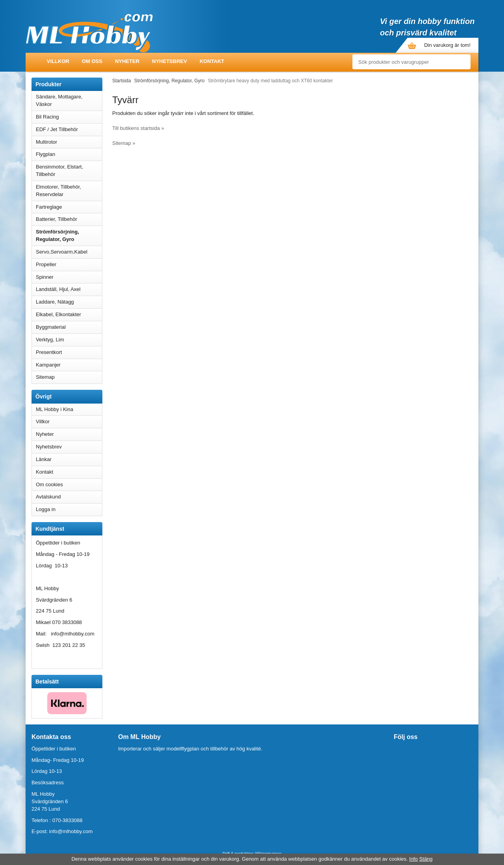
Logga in (46, 509)
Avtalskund (48, 497)
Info (413, 859)
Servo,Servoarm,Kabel (69, 252)
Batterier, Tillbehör (69, 219)
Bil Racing (69, 117)
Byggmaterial (69, 327)
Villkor (58, 61)
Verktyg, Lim (69, 340)
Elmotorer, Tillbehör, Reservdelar (69, 191)
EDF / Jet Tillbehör (69, 129)
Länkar (44, 459)
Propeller (69, 264)
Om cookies (49, 484)
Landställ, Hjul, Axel (69, 289)
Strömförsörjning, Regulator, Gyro (57, 235)
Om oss (92, 61)
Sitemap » (124, 143)
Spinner (69, 277)
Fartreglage (69, 207)
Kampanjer (48, 365)
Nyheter (127, 61)
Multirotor (69, 142)
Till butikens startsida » (138, 128)
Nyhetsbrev (170, 61)
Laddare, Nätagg (55, 302)
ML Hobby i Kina (55, 409)
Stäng (426, 859)
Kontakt (212, 61)
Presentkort (49, 352)
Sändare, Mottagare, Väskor (69, 100)
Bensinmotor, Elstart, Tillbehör (69, 170)
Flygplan (69, 154)
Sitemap (45, 377)
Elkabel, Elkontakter (69, 314)
